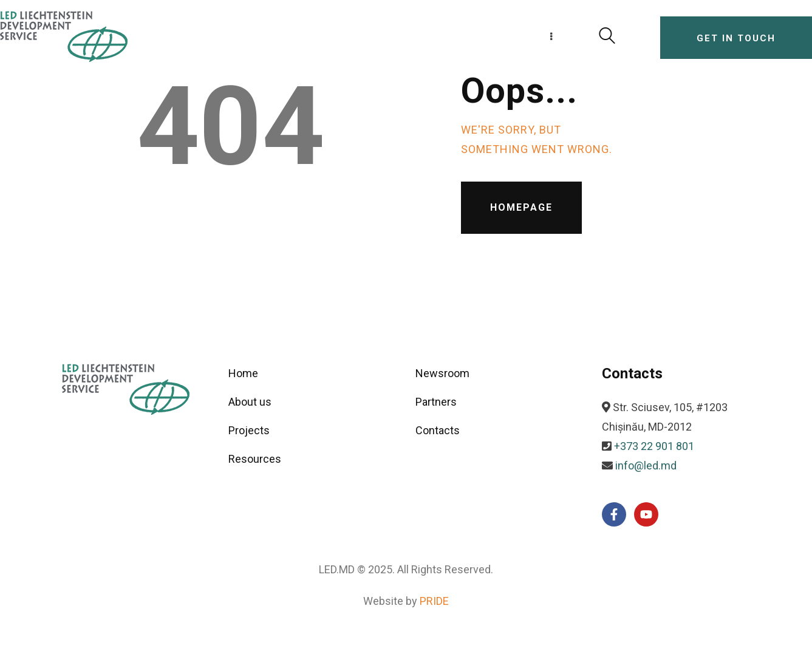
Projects (249, 430)
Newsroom (442, 373)
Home (243, 373)
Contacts (438, 430)
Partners (436, 402)
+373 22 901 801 (654, 446)
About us (250, 402)
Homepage (521, 207)
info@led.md (646, 465)
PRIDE (434, 601)
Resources (255, 459)
